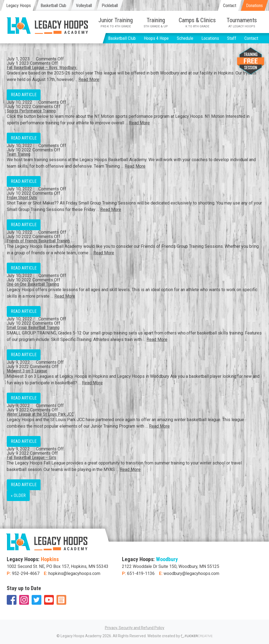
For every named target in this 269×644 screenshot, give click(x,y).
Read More (89, 79)
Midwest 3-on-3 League (27, 371)
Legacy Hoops (19, 6)
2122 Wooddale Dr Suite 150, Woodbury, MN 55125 (171, 566)
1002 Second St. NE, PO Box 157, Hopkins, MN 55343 (58, 566)
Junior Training (116, 22)
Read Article (24, 95)
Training (156, 22)
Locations (210, 38)
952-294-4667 (26, 573)
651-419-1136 (141, 573)
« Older (18, 495)
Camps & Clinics (197, 22)
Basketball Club (53, 6)
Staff (232, 38)
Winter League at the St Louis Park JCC (40, 414)
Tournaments (242, 22)
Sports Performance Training (31, 111)
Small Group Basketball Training (33, 328)
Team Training (19, 154)
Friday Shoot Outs (22, 198)
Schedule (185, 38)
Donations (254, 6)
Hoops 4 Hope (156, 38)
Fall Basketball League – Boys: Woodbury (41, 68)
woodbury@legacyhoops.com (191, 573)
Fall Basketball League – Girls (31, 458)
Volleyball (84, 6)
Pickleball (110, 6)
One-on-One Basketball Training (33, 284)
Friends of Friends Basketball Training (38, 241)
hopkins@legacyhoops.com (74, 573)
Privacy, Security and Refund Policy (135, 628)
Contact (230, 6)
